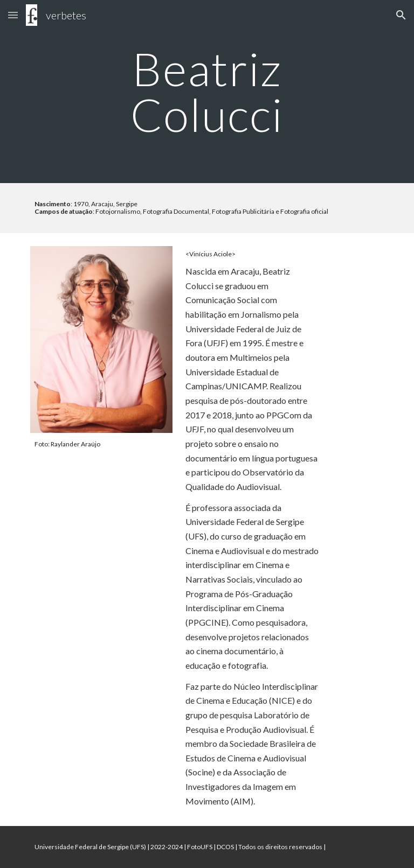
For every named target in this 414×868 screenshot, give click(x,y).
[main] (207, 92)
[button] (13, 15)
